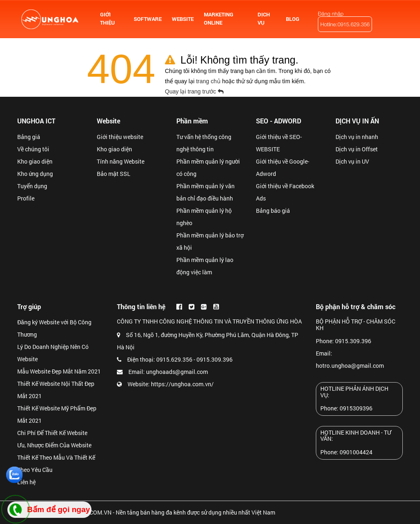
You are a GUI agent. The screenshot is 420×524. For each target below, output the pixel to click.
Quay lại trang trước (195, 91)
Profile (26, 198)
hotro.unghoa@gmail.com (350, 366)
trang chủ (209, 81)
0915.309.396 (215, 359)
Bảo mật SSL (114, 174)
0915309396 (356, 408)
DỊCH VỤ (264, 18)
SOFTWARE (148, 19)
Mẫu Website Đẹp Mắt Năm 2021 (59, 371)
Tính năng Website (121, 161)
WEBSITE (183, 19)
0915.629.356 (174, 359)
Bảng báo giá (273, 211)
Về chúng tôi (33, 149)
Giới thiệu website (120, 137)
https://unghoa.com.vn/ (182, 384)
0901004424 (356, 452)
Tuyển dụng (32, 186)
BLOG (293, 19)
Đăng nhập (331, 14)
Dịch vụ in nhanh (357, 137)
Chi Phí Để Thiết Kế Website (52, 433)
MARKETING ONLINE (219, 18)
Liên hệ (26, 482)
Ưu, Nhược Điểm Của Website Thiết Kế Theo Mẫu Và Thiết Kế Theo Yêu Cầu (56, 457)
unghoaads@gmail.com (177, 372)
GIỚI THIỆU (107, 18)
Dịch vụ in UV (352, 161)
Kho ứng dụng (35, 174)
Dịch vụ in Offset (357, 149)
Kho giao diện (35, 161)
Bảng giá (29, 137)
